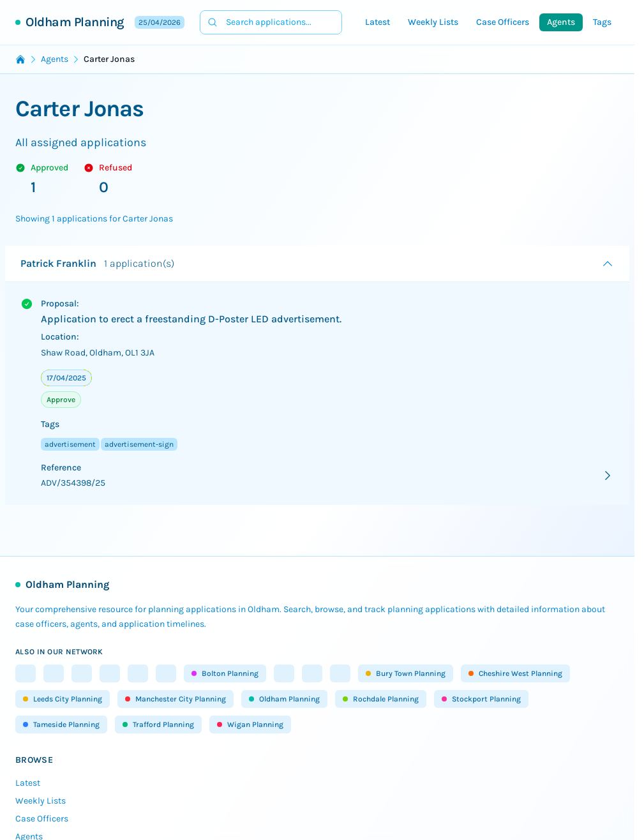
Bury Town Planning (406, 673)
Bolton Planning (225, 673)
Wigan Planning (250, 724)
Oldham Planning (75, 22)
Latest (378, 22)
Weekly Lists (433, 22)
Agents (561, 22)
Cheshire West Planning (515, 673)
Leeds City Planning (63, 699)
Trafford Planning (158, 724)
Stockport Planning (481, 699)
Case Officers (503, 22)
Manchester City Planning (176, 699)
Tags (602, 22)
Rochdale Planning (381, 699)
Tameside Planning (61, 724)
